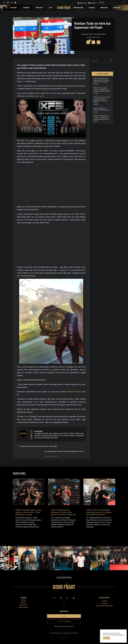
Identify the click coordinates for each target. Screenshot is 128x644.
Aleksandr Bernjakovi (74, 392)
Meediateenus (24, 607)
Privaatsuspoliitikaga (118, 635)
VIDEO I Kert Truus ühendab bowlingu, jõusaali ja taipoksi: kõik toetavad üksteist (102, 100)
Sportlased (78, 8)
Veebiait (64, 643)
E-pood (92, 8)
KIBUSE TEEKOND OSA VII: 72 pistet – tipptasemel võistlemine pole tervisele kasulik (102, 118)
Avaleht (13, 8)
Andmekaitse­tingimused (104, 606)
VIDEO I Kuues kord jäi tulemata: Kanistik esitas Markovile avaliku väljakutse (102, 89)
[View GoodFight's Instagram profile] (31, 439)
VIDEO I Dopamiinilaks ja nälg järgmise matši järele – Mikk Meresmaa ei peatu (102, 80)
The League (97, 34)
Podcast (39, 8)
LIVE (51, 8)
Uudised (26, 8)
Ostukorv (93, 3)
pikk (38, 151)
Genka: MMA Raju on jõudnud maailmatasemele (101, 109)
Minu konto (83, 3)
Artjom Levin (39, 96)
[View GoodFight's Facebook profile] (31, 431)
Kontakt (117, 8)
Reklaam (104, 8)
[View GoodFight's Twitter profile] (31, 433)
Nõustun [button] (106, 638)
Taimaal (27, 416)
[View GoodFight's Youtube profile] (31, 436)
